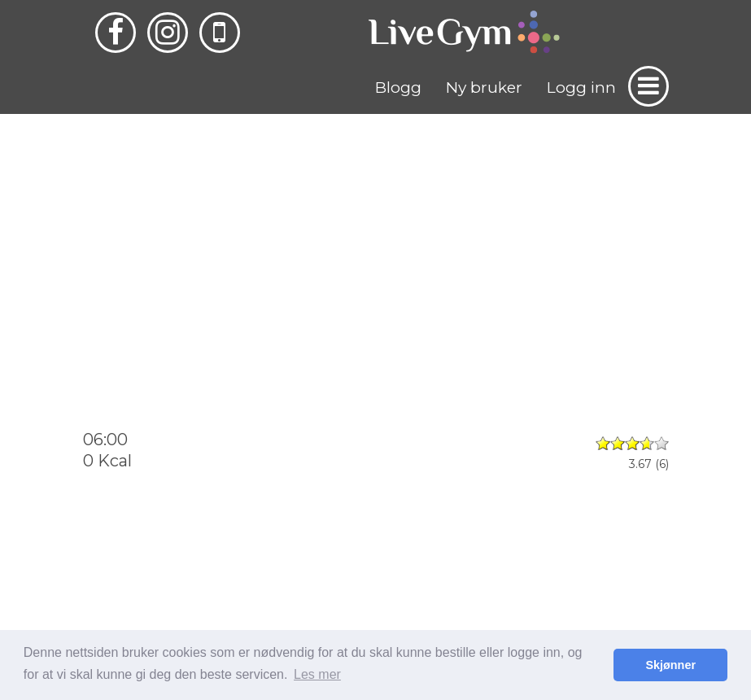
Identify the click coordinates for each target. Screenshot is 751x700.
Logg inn (581, 87)
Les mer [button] (317, 674)
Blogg (398, 87)
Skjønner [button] (670, 665)
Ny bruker (484, 87)
